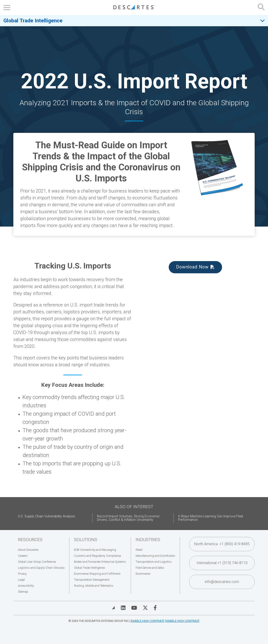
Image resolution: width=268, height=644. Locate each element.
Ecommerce (143, 574)
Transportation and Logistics (154, 562)
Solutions (86, 540)
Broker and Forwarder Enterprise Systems (100, 562)
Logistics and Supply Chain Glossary (41, 568)
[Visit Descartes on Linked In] (123, 608)
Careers (23, 556)
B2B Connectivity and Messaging (95, 550)
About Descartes (28, 550)
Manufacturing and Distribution (155, 556)
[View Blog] (113, 608)
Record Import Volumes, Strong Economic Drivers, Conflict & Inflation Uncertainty (128, 518)
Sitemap (23, 592)
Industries (148, 540)
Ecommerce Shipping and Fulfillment (97, 574)
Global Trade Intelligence (33, 20)
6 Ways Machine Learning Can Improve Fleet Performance (211, 518)
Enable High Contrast (148, 621)
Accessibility (26, 586)
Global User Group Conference (37, 562)
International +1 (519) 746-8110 (222, 563)
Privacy (22, 574)
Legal (21, 580)
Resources (30, 540)
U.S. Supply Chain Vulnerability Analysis (47, 516)
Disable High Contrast (182, 621)
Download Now (192, 267)
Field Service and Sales (150, 568)
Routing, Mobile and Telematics (94, 586)
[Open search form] (261, 7)
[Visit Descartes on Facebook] (155, 608)
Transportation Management (92, 580)
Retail (139, 550)
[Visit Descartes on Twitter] (145, 608)
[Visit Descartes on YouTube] (134, 608)
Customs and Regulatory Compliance (97, 556)
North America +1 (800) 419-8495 (222, 544)
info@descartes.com (222, 582)
